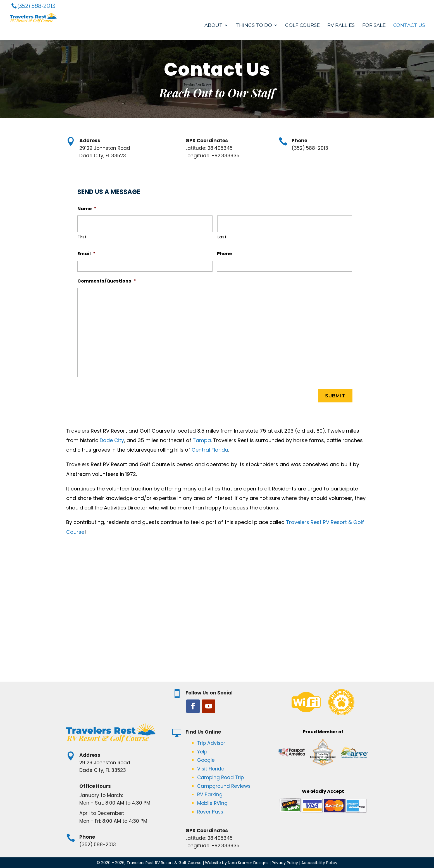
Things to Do (254, 26)
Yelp (202, 751)
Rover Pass (210, 812)
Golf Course (302, 26)
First (82, 237)
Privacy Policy (285, 862)
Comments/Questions (107, 281)
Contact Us (409, 26)
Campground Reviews (224, 786)
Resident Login (411, 4)
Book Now (381, 4)
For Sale (374, 26)
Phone (224, 254)
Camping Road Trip (220, 777)
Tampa (202, 440)
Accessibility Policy (319, 862)
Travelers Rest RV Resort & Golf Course (164, 862)
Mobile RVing (212, 803)
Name (87, 209)
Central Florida (210, 450)
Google (206, 760)
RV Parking (210, 794)
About (214, 26)
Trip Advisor (211, 743)
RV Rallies (341, 26)
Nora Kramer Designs (248, 862)
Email (86, 254)
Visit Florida (211, 769)
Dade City (112, 440)
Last (222, 237)
